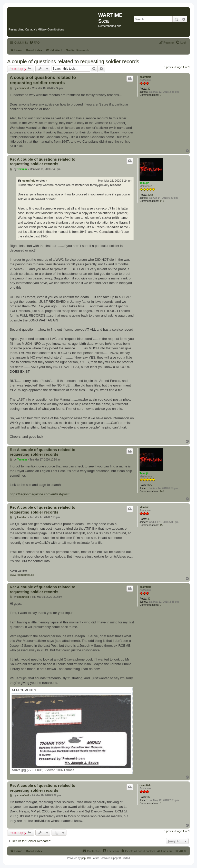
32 (149, 89)
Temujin (144, 183)
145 (162, 201)
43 (149, 519)
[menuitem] (34, 43)
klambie (144, 507)
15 (161, 525)
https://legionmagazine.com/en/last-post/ (40, 494)
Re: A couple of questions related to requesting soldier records (43, 162)
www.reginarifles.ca (22, 575)
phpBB (85, 858)
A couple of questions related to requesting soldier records (73, 61)
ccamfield (145, 77)
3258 (150, 195)
